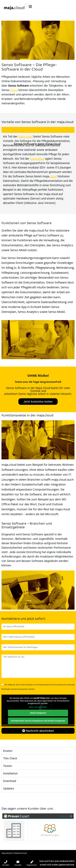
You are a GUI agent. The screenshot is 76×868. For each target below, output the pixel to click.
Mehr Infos (66, 816)
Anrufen (6, 863)
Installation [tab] (10, 773)
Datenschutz (21, 853)
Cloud (14, 90)
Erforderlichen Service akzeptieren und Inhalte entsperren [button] (38, 721)
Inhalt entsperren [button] (38, 713)
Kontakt (18, 863)
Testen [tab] (8, 766)
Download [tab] (10, 781)
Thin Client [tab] (10, 758)
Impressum (7, 853)
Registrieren (32, 863)
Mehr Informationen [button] (38, 707)
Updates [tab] (9, 788)
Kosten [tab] (8, 751)
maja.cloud (25, 137)
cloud (53, 176)
